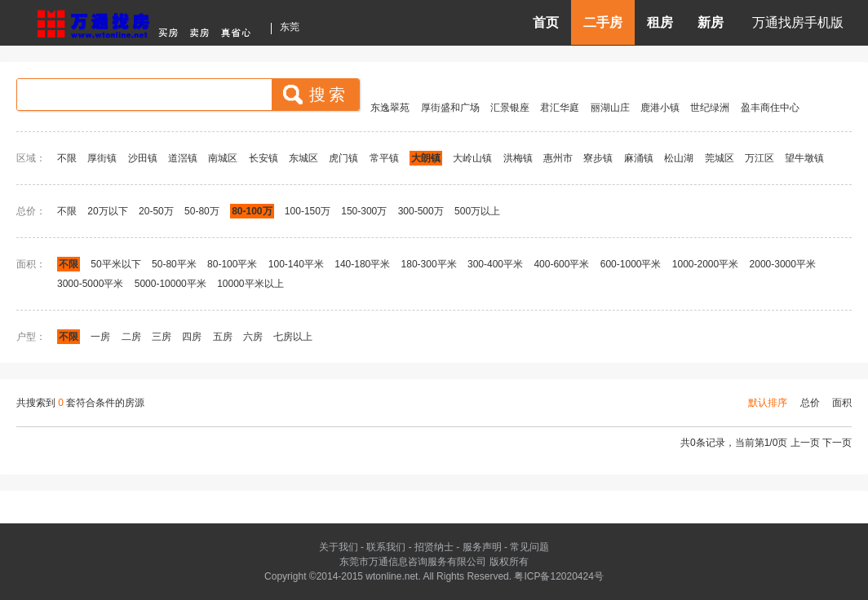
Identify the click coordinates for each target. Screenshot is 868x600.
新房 (711, 22)
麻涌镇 (639, 158)
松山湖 (679, 158)
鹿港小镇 (660, 108)
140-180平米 (362, 264)
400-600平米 (561, 264)
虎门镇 (343, 158)
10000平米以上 (250, 284)
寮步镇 (598, 158)
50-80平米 (174, 264)
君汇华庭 (560, 108)
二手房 (603, 22)
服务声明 (482, 547)
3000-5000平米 (90, 284)
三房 (162, 337)
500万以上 (477, 211)
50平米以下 (115, 264)
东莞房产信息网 (148, 22)
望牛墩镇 (804, 158)
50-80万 (202, 211)
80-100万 (252, 211)
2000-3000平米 (783, 264)
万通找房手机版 (798, 22)
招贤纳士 (434, 547)
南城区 (223, 158)
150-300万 (364, 211)
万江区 (759, 158)
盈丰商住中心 (770, 108)
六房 (253, 337)
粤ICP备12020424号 (558, 576)
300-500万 (421, 211)
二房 (131, 337)
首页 (546, 22)
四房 (192, 337)
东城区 (303, 158)
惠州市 (558, 158)
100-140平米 (296, 264)
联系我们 (386, 547)
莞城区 (720, 158)
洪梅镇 (518, 158)
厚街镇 (102, 158)
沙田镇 (143, 158)
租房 (660, 22)
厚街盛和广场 (450, 108)
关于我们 (339, 547)
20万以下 (107, 211)
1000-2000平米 (705, 264)
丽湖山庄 (610, 108)
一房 (100, 337)
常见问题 (529, 547)
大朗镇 (426, 158)
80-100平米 (232, 264)
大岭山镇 (472, 158)
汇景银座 (510, 108)
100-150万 (308, 211)
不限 (67, 158)
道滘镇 (183, 158)
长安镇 (263, 158)
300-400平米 (495, 264)
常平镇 (384, 158)
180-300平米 (429, 264)
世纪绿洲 (710, 108)
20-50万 (156, 211)
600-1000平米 (631, 264)
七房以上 (293, 337)
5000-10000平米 (170, 284)
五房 (223, 337)
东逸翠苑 (390, 108)
